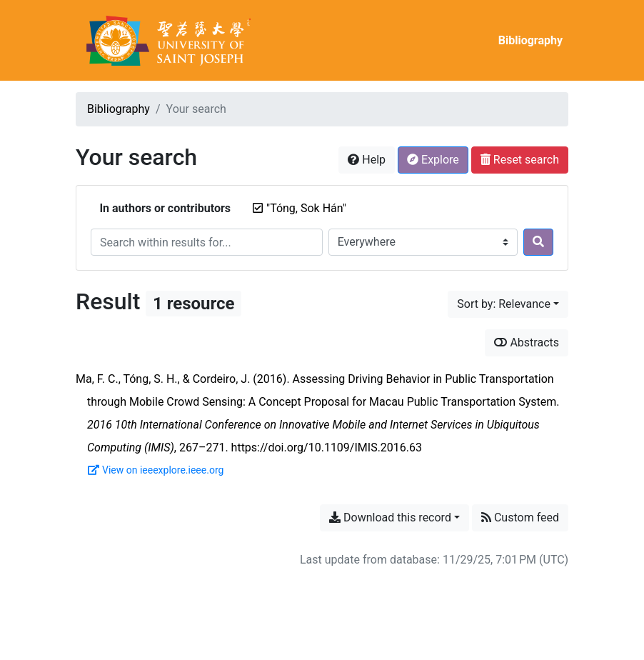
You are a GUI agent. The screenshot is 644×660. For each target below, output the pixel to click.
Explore (433, 160)
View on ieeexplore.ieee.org (156, 470)
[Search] (538, 242)
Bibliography (530, 40)
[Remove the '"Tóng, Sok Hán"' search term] (306, 208)
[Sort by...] (508, 304)
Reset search (520, 160)
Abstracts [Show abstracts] (527, 342)
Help (367, 160)
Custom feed (520, 517)
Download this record (390, 517)
